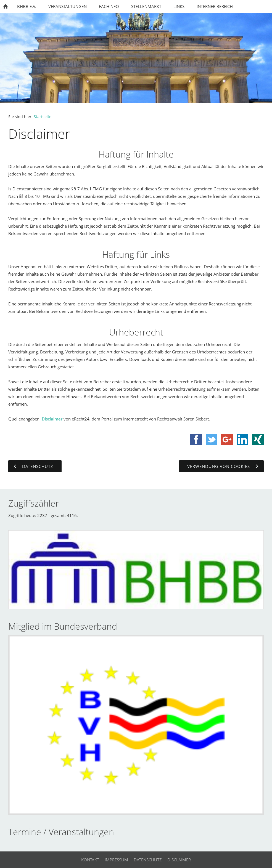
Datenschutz (148, 860)
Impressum (116, 860)
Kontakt (90, 860)
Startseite (43, 117)
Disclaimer (52, 419)
